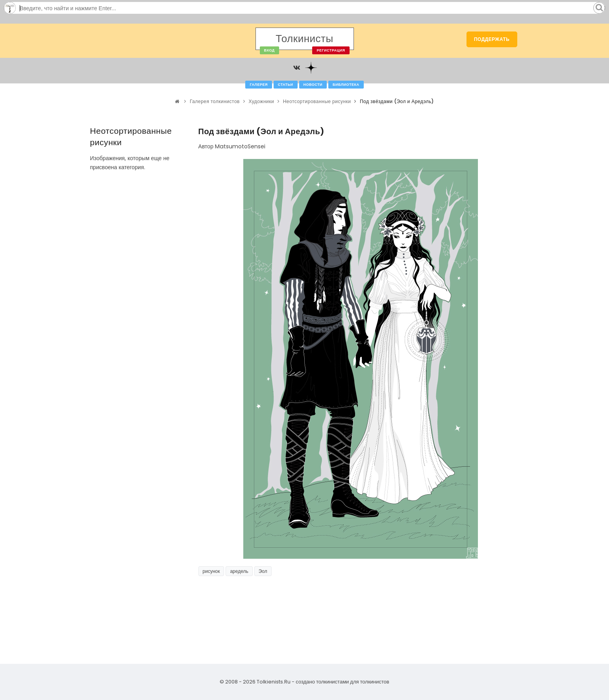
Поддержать (492, 39)
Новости (313, 85)
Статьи (286, 85)
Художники (261, 101)
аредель (239, 571)
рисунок (211, 571)
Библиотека (346, 85)
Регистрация (331, 50)
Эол (263, 571)
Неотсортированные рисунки (317, 101)
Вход (269, 50)
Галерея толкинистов (215, 101)
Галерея (258, 85)
